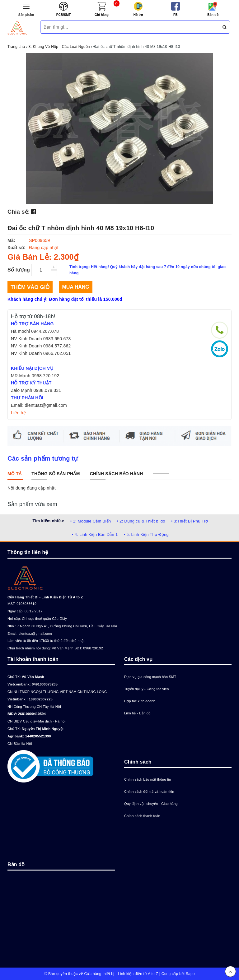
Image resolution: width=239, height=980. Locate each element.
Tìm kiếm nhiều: (48, 521)
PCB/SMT (64, 15)
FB (176, 15)
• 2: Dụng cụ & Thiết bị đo (141, 521)
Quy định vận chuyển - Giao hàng (151, 804)
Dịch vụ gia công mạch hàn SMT (150, 677)
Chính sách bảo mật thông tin (148, 779)
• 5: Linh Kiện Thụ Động (146, 534)
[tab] (14, 474)
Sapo (190, 974)
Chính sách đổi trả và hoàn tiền (149, 792)
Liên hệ (18, 413)
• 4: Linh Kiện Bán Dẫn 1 (95, 534)
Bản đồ (213, 15)
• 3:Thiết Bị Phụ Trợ (190, 521)
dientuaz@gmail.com (35, 634)
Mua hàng (75, 287)
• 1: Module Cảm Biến (91, 521)
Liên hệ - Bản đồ (137, 713)
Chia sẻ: (19, 212)
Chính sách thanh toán (142, 816)
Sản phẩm (26, 15)
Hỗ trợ (138, 15)
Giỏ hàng (102, 15)
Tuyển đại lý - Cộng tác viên (147, 689)
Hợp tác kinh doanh (140, 701)
